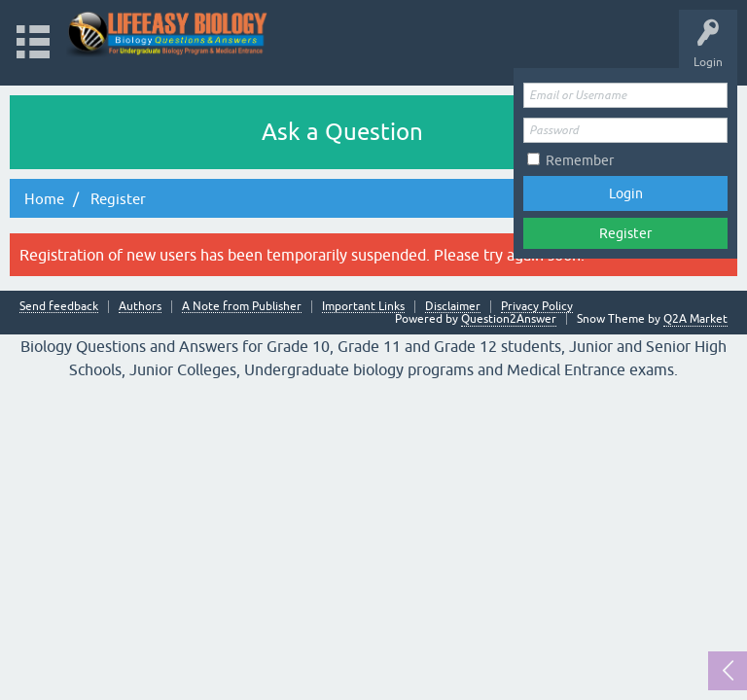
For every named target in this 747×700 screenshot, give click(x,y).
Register (625, 233)
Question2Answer (509, 319)
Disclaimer (453, 307)
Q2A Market (695, 319)
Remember (580, 160)
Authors (140, 307)
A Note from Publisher (242, 307)
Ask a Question (342, 132)
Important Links (363, 307)
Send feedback (59, 307)
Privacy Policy (537, 307)
